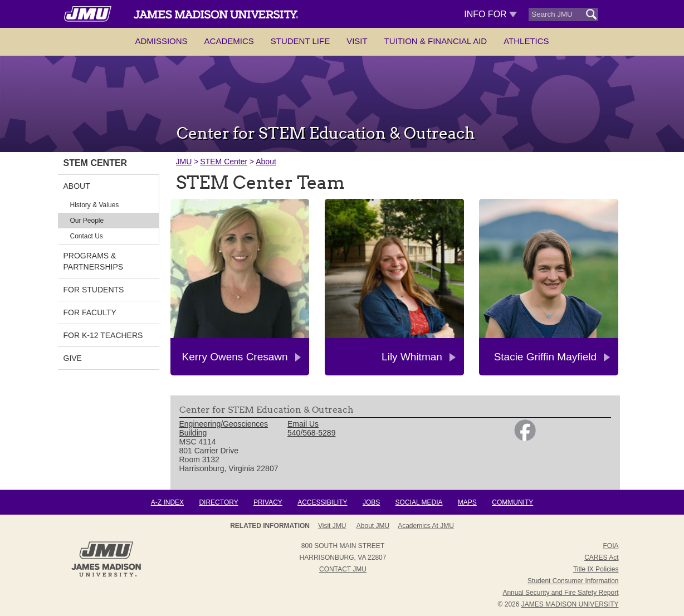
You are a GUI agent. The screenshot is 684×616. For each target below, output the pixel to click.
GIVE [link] (73, 358)
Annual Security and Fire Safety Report (560, 593)
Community (512, 502)
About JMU (373, 526)
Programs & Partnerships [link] (94, 261)
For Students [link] (94, 290)
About (266, 162)
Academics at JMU (426, 526)
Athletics (526, 41)
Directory (218, 502)
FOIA (610, 546)
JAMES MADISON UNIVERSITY (570, 604)
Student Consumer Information (573, 581)
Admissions (161, 41)
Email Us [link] (303, 424)
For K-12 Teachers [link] (103, 335)
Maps (467, 502)
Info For (490, 14)
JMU (184, 162)
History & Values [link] (95, 205)
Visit (357, 41)
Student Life (300, 41)
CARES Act (601, 558)
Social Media (419, 502)
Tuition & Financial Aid (436, 41)
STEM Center (224, 162)
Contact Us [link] (87, 236)
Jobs (371, 502)
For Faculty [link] (90, 312)
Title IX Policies (596, 569)
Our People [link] (87, 221)
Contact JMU (343, 569)
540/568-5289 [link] (311, 433)
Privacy (268, 502)
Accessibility (322, 502)
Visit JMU (332, 526)
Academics (229, 41)
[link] (525, 438)
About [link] (77, 186)
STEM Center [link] (96, 163)
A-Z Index (167, 502)
